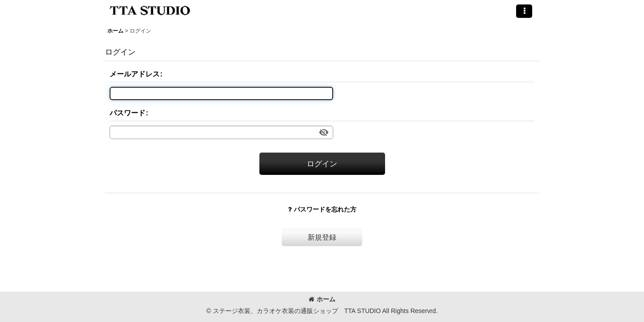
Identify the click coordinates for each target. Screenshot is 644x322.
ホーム (322, 299)
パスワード (127, 113)
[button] (524, 11)
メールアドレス (135, 74)
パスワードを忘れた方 (322, 209)
